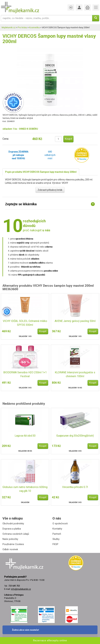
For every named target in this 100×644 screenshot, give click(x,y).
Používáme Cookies (13, 544)
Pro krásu (22, 27)
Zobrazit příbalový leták (50, 190)
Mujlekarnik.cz (9, 27)
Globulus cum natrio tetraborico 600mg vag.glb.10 (25, 489)
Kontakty (57, 529)
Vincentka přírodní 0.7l (75, 487)
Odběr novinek (10, 549)
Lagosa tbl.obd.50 (25, 436)
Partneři (57, 534)
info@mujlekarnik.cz (21, 589)
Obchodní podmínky (13, 524)
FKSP (55, 544)
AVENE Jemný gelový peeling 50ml (75, 321)
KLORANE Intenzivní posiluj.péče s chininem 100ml (75, 374)
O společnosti (60, 524)
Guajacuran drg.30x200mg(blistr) (75, 436)
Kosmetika (34, 27)
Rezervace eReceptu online (50, 640)
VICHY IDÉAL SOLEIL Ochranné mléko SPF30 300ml (25, 323)
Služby (56, 539)
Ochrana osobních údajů (16, 534)
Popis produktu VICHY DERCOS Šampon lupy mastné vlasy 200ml (41, 172)
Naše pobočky (10, 539)
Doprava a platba (12, 529)
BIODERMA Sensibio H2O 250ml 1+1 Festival (25, 374)
